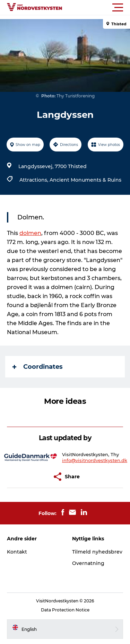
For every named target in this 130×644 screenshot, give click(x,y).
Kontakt (17, 552)
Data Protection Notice (65, 610)
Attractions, (34, 180)
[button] (96, 8)
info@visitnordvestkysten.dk (95, 460)
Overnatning (88, 563)
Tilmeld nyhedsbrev (97, 552)
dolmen (30, 233)
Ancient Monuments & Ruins (85, 180)
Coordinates (38, 367)
